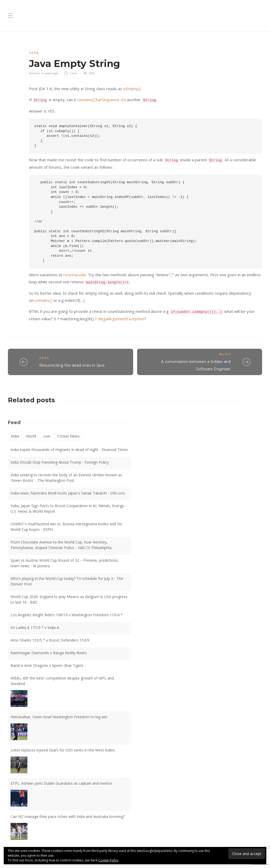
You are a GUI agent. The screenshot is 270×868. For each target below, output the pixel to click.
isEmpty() (132, 89)
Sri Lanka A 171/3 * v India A (35, 627)
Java (34, 53)
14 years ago (50, 73)
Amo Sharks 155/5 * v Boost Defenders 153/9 (50, 640)
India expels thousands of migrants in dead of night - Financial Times (69, 450)
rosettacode (75, 275)
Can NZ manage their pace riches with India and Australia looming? (68, 816)
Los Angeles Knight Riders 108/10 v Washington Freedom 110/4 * (67, 615)
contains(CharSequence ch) (102, 100)
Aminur (34, 73)
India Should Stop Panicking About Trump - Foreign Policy (60, 462)
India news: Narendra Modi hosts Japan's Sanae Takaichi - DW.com (68, 493)
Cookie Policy (108, 860)
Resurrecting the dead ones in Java (72, 365)
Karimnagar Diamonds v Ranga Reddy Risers (49, 653)
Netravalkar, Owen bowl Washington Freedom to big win (59, 717)
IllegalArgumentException (121, 319)
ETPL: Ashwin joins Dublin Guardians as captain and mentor (61, 783)
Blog (225, 354)
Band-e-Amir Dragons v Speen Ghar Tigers (47, 665)
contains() (44, 300)
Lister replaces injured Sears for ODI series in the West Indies (63, 750)
